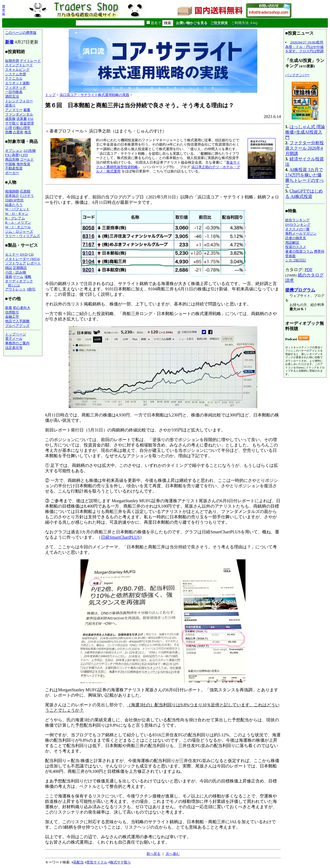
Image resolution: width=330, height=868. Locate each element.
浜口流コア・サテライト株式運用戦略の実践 (94, 95)
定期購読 (20, 268)
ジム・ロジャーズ (19, 232)
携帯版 (4, 10)
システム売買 (16, 74)
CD (31, 254)
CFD (24, 155)
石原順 (25, 191)
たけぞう (27, 196)
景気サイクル (97, 862)
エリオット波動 (17, 83)
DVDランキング (298, 225)
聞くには (14, 285)
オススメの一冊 (297, 229)
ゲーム (18, 277)
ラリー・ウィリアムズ (23, 236)
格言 (28, 132)
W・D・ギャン (17, 214)
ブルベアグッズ (17, 326)
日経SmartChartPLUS (120, 537)
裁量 (27, 110)
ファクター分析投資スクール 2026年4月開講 (305, 148)
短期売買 (12, 61)
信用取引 (12, 312)
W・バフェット (17, 209)
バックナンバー (297, 75)
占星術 (18, 132)
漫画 (9, 277)
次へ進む (173, 854)
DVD (24, 254)
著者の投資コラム (299, 251)
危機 (9, 132)
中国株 (10, 164)
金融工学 (12, 317)
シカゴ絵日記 (296, 260)
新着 (9, 42)
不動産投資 (14, 168)
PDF (308, 270)
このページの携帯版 (21, 33)
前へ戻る (153, 854)
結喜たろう (14, 205)
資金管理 (27, 123)
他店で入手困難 (17, 321)
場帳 (28, 277)
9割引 (31, 289)
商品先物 (12, 159)
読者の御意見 (296, 238)
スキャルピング (17, 70)
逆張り (10, 105)
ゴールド (27, 159)
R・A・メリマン (18, 222)
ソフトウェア (16, 263)
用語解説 (292, 243)
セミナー (12, 254)
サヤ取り (12, 123)
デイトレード (30, 61)
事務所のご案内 (17, 343)
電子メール (14, 339)
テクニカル (14, 78)
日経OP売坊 (14, 200)
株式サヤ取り (120, 862)
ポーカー (12, 173)
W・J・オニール (18, 227)
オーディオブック (19, 281)
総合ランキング (297, 220)
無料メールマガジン (301, 233)
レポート (34, 263)
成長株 (10, 119)
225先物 (30, 151)
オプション (14, 151)
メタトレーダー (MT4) (23, 259)
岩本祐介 (12, 196)
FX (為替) (12, 155)
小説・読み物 (16, 272)
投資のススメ (296, 247)
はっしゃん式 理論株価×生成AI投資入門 (305, 132)
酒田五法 (12, 96)
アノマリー (14, 110)
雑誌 (9, 268)
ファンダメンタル (19, 114)
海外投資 (23, 164)
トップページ (16, 334)
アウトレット (16, 289)
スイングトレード (19, 65)
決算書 (22, 119)
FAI (31, 119)
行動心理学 (22, 128)
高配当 (78, 862)
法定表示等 (14, 348)
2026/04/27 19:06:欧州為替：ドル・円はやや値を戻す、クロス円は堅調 (304, 47)
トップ (50, 95)
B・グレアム (15, 218)
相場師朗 (12, 191)
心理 (9, 128)
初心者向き (22, 308)
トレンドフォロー (19, 101)
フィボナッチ (16, 88)
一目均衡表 (14, 92)
